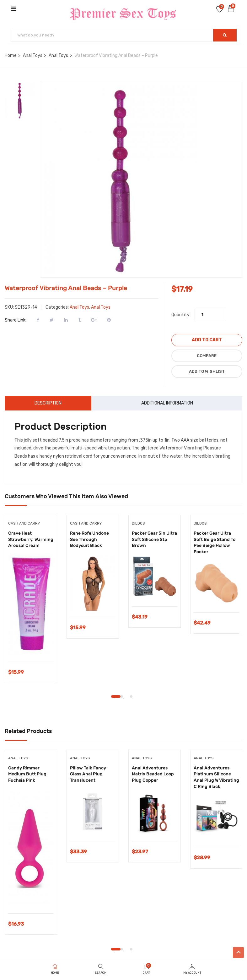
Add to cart (207, 340)
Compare (207, 356)
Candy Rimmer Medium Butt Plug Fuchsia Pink (27, 774)
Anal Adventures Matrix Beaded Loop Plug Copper (153, 774)
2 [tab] (122, 696)
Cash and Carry (24, 523)
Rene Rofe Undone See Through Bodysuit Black (89, 539)
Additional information (167, 403)
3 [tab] (131, 696)
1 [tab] (116, 696)
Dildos (138, 523)
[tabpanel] (31, 604)
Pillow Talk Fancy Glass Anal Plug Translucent (88, 774)
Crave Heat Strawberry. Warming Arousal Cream (31, 539)
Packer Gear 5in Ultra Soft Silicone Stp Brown (154, 539)
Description (48, 403)
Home (11, 55)
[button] (231, 10)
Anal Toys (33, 55)
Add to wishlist (207, 371)
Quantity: (181, 315)
